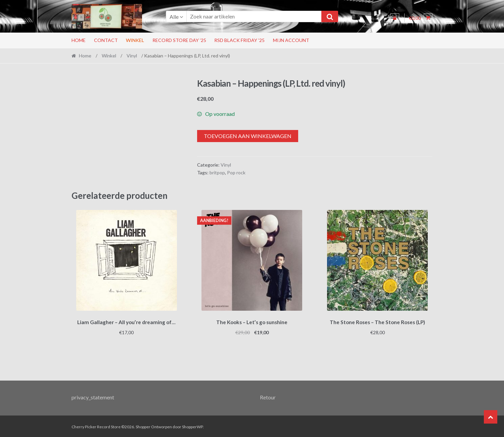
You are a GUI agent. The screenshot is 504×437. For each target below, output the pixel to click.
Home (79, 40)
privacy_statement (93, 396)
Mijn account (291, 40)
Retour (268, 396)
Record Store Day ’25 (179, 40)
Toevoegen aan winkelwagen (248, 136)
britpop (217, 172)
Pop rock (236, 172)
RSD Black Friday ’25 (239, 40)
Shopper (143, 426)
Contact (106, 40)
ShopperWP (192, 426)
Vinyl (132, 56)
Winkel (135, 40)
